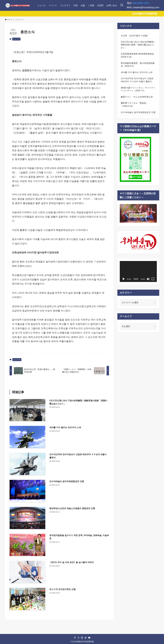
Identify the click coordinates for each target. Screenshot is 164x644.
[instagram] (82, 638)
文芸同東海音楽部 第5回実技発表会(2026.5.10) (137, 55)
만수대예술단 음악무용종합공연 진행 (138, 112)
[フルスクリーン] (153, 279)
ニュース (16, 39)
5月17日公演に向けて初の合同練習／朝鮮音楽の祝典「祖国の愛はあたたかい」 (138, 45)
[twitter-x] (78, 638)
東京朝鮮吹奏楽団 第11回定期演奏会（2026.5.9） (138, 65)
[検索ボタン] (122, 5)
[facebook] (75, 638)
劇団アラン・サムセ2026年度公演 (137, 97)
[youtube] (89, 638)
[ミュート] (148, 279)
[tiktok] (86, 638)
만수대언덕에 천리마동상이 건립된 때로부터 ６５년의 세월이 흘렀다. (137, 80)
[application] (138, 271)
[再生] (124, 279)
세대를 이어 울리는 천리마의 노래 (137, 72)
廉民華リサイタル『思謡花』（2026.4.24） (134, 104)
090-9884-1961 (141, 3)
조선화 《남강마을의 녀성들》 (135, 36)
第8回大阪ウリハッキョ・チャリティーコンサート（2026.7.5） (138, 89)
